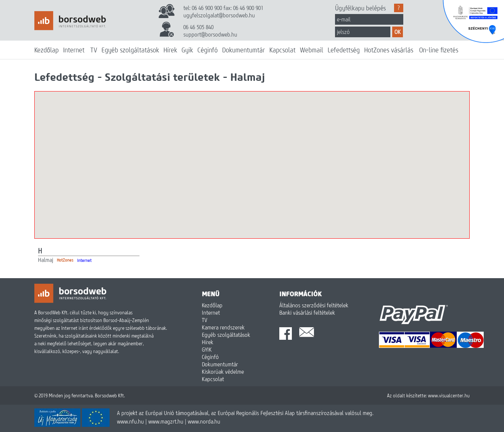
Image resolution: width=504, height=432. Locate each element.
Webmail (312, 50)
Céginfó (208, 50)
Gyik (187, 50)
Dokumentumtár (244, 50)
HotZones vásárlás (389, 50)
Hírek (170, 50)
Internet (74, 50)
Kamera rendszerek (223, 327)
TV (94, 50)
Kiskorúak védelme (223, 371)
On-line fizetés (439, 50)
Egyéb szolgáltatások (130, 50)
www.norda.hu (204, 421)
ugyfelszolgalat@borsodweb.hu (219, 15)
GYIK (207, 349)
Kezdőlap (46, 50)
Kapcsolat (282, 50)
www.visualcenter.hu (449, 395)
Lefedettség (344, 50)
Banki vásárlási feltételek (307, 312)
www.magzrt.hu (166, 421)
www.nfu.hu (130, 421)
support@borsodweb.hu (210, 34)
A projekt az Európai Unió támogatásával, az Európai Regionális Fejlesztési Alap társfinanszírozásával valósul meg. (245, 413)
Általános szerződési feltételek (314, 305)
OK (398, 32)
